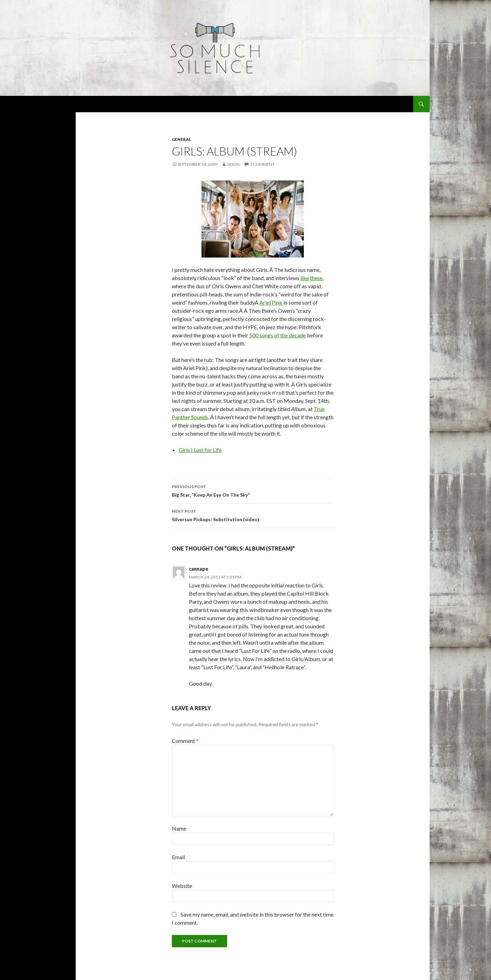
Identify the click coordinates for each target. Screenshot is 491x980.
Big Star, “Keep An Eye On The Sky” (253, 490)
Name (179, 828)
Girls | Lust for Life (200, 450)
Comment (185, 741)
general (182, 139)
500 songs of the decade (278, 335)
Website (182, 886)
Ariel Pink (271, 302)
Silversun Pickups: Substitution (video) (253, 515)
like (305, 278)
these (316, 278)
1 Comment (262, 164)
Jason (233, 164)
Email (178, 857)
